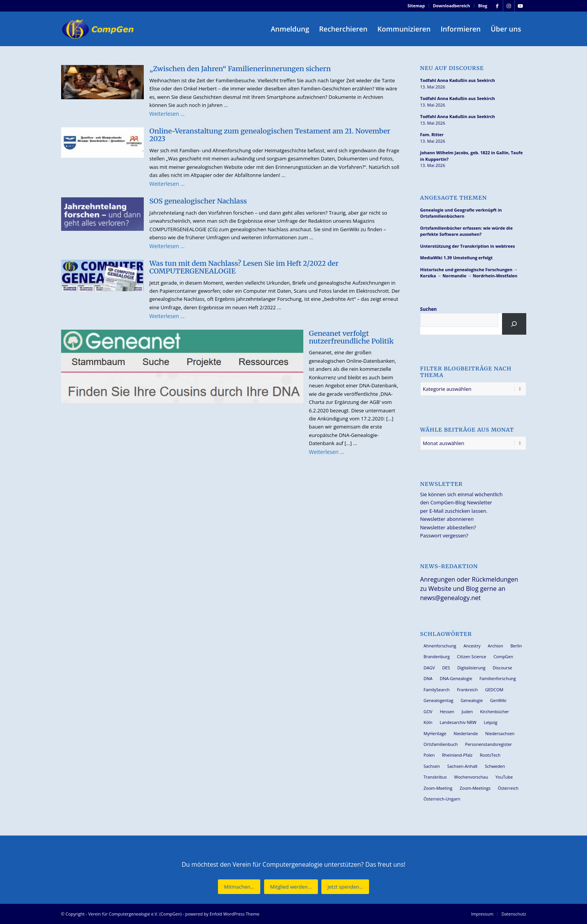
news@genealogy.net (451, 598)
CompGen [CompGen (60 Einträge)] (503, 656)
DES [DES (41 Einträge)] (446, 668)
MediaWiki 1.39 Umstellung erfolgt (456, 258)
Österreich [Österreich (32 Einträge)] (508, 788)
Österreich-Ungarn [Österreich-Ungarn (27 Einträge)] (442, 799)
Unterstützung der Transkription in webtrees (468, 246)
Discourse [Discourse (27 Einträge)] (503, 668)
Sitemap (416, 6)
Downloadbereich (451, 6)
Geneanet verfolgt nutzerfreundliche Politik (352, 337)
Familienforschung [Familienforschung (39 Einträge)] (498, 678)
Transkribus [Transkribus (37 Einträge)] (435, 777)
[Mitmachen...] (239, 887)
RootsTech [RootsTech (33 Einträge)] (490, 755)
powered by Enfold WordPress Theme (222, 914)
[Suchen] (514, 324)
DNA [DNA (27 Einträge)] (428, 678)
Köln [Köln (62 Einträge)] (428, 722)
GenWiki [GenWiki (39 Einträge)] (498, 700)
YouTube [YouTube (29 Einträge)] (504, 777)
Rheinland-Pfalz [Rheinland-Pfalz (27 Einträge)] (457, 755)
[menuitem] (416, 6)
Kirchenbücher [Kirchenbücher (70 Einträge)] (495, 711)
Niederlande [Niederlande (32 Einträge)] (466, 733)
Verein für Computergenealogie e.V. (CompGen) (135, 914)
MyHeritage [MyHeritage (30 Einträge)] (435, 733)
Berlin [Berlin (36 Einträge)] (516, 646)
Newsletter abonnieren (447, 519)
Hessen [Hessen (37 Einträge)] (447, 711)
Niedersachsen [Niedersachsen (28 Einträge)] (500, 733)
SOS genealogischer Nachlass (198, 201)
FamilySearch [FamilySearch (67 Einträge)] (437, 690)
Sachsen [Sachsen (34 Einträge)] (432, 766)
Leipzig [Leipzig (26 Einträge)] (490, 722)
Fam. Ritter (432, 134)
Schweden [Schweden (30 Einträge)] (495, 766)
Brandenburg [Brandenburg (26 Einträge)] (437, 656)
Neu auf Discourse (452, 68)
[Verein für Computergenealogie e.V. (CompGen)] (99, 29)
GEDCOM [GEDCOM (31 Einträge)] (494, 690)
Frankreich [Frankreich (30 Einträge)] (467, 690)
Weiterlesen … (167, 114)
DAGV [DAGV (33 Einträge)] (429, 668)
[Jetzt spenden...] (345, 887)
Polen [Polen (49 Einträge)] (429, 755)
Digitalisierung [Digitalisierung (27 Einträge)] (471, 668)
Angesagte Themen (454, 198)
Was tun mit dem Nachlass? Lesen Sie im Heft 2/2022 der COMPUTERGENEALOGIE (244, 267)
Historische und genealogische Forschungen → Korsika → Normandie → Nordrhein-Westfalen (469, 273)
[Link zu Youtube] (520, 6)
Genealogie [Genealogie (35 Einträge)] (472, 700)
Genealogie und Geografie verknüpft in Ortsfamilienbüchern (461, 213)
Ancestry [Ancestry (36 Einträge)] (472, 646)
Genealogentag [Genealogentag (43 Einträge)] (439, 700)
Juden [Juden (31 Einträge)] (467, 711)
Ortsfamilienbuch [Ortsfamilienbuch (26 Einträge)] (441, 744)
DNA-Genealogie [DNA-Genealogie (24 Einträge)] (456, 678)
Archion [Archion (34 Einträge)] (496, 646)
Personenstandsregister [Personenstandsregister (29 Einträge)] (489, 744)
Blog (483, 6)
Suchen (428, 309)
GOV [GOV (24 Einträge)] (428, 711)
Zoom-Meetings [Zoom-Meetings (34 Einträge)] (475, 788)
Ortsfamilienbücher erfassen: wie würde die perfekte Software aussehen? (466, 231)
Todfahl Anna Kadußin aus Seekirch (458, 80)
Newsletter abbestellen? (448, 527)
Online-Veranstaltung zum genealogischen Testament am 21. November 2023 (270, 135)
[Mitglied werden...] (291, 887)
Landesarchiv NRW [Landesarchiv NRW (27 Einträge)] (458, 722)
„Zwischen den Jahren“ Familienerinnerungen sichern (240, 69)
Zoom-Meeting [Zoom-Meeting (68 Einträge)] (438, 788)
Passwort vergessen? (444, 535)
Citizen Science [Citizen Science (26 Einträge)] (472, 656)
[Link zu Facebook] (497, 6)
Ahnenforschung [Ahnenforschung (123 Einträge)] (440, 646)
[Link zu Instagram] (509, 6)
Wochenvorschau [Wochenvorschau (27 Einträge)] (471, 777)
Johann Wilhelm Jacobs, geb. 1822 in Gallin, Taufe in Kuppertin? (471, 156)
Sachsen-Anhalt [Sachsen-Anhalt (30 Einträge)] (462, 766)
